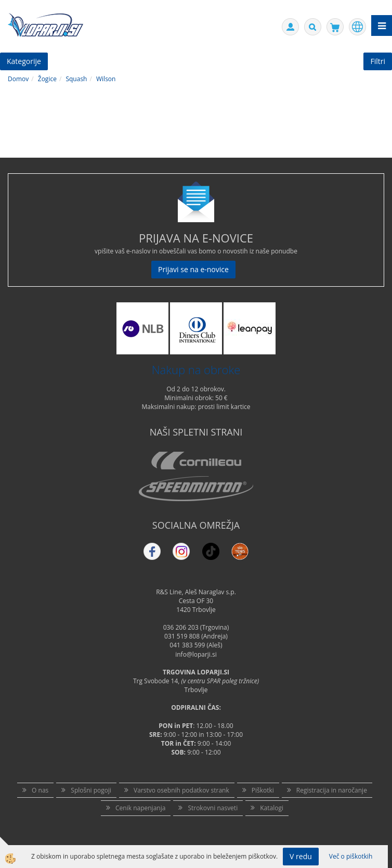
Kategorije (24, 61)
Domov (18, 79)
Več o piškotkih (351, 856)
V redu (301, 856)
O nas (40, 790)
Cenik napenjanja (140, 808)
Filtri (378, 61)
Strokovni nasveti (213, 808)
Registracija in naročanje (332, 790)
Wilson (106, 79)
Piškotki (263, 790)
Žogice (47, 79)
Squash (76, 79)
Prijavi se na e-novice (193, 269)
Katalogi (272, 808)
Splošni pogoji (91, 790)
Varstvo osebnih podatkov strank (181, 790)
